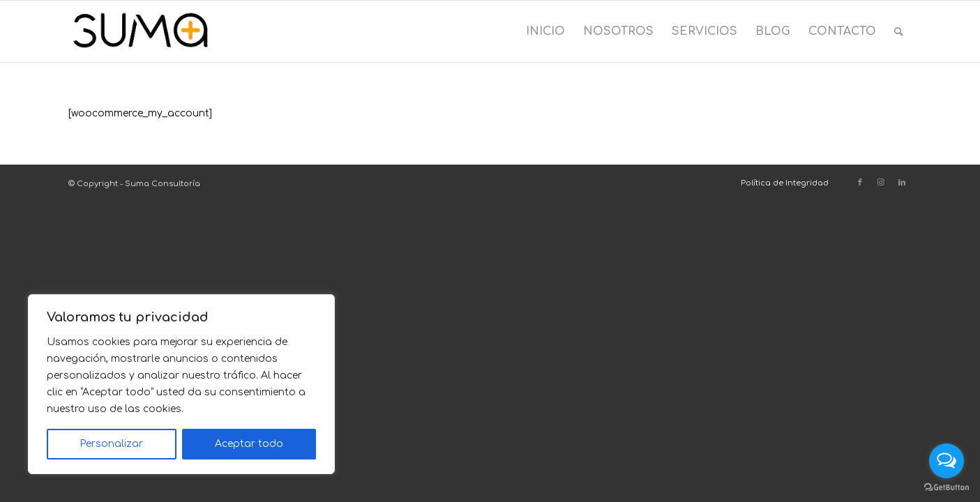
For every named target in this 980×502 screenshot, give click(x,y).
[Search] (899, 31)
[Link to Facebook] (860, 183)
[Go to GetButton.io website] (947, 488)
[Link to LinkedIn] (902, 183)
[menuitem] (545, 31)
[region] (181, 384)
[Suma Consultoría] (141, 31)
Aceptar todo (249, 444)
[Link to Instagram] (881, 183)
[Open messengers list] (947, 461)
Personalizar (111, 444)
